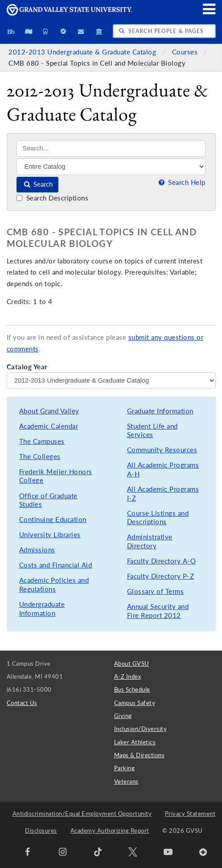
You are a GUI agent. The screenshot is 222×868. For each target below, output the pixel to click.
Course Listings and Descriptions (158, 518)
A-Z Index (128, 676)
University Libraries (50, 535)
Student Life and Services (152, 431)
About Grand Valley (49, 411)
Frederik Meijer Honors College (56, 476)
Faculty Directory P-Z (161, 576)
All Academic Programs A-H (163, 469)
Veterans (126, 781)
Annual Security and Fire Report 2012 (158, 611)
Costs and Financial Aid (56, 565)
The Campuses (42, 441)
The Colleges (40, 457)
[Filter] (111, 167)
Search (38, 184)
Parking (125, 768)
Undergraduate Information (42, 609)
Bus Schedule (132, 689)
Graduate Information (160, 411)
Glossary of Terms (156, 591)
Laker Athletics (135, 742)
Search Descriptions (52, 198)
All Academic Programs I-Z (163, 494)
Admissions (37, 550)
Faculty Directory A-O (162, 561)
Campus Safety (135, 703)
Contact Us (22, 703)
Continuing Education (53, 520)
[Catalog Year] (111, 380)
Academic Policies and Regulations (54, 585)
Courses (186, 52)
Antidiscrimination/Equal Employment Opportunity (82, 814)
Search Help (181, 182)
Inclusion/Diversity (141, 729)
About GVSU (132, 664)
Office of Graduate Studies (48, 500)
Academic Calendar (49, 426)
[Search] (111, 148)
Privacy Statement (190, 814)
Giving (123, 716)
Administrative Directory (150, 541)
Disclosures (41, 830)
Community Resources (162, 450)
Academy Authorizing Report (110, 830)
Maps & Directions (140, 755)
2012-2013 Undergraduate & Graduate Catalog (83, 52)
